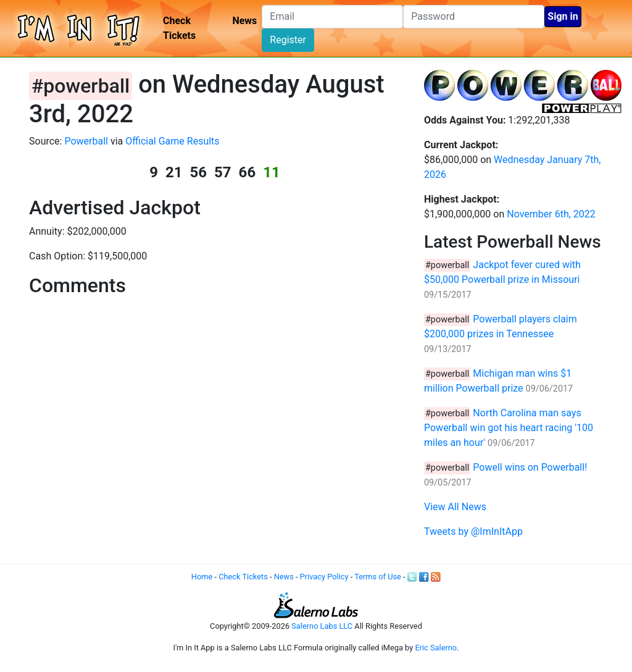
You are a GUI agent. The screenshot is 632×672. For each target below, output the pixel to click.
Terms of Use (378, 577)
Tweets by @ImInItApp (473, 531)
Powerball (86, 141)
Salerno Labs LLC (322, 626)
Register (288, 40)
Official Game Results (172, 141)
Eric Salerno (436, 648)
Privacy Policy (324, 577)
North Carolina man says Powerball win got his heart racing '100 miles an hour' (509, 428)
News (244, 21)
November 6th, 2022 (551, 214)
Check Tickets (179, 28)
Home (202, 577)
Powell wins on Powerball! (530, 467)
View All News (455, 507)
